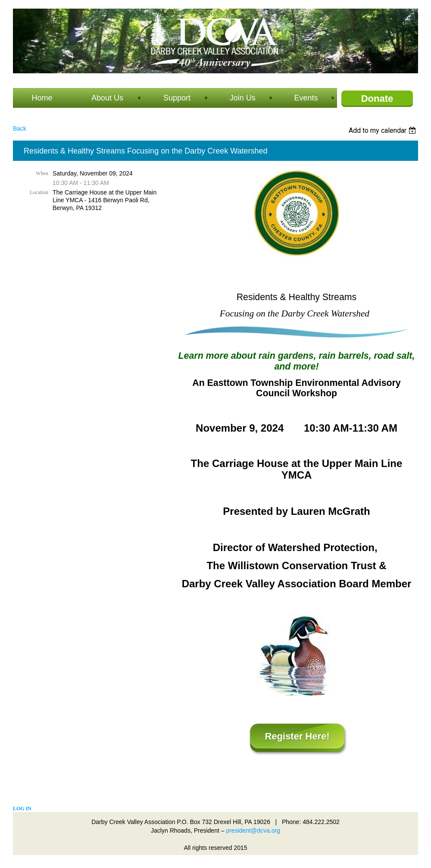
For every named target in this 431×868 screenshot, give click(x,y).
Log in (22, 808)
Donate (377, 99)
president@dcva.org (253, 830)
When (42, 173)
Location (39, 192)
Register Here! (297, 736)
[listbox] (383, 130)
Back (20, 128)
